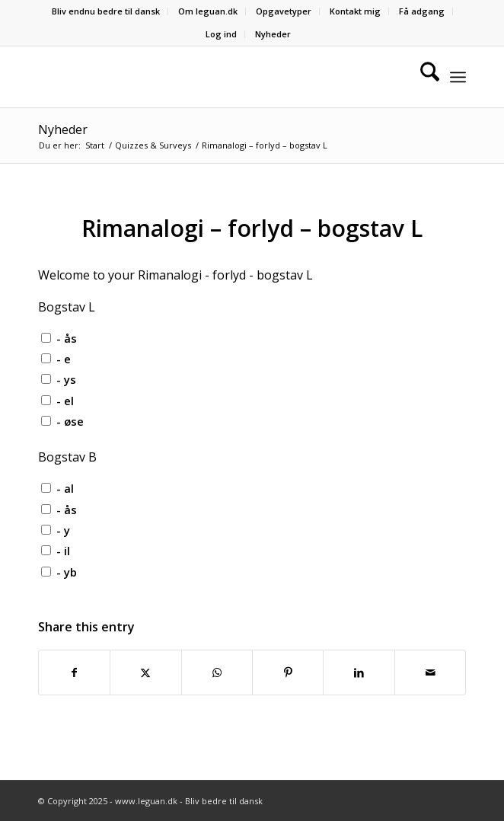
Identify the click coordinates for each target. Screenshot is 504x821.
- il (63, 551)
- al (65, 488)
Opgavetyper (284, 11)
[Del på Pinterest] (288, 672)
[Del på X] (145, 672)
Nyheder (273, 34)
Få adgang (422, 11)
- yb (67, 572)
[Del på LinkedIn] (359, 672)
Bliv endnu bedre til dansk (106, 11)
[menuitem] (106, 11)
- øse (70, 421)
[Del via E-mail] (431, 672)
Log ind (221, 34)
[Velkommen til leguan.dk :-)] (209, 77)
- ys (66, 379)
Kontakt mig (355, 11)
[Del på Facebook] (74, 672)
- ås (67, 338)
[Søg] (422, 77)
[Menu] (458, 77)
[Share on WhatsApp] (217, 672)
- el (65, 401)
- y (63, 530)
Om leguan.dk (208, 11)
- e (64, 359)
